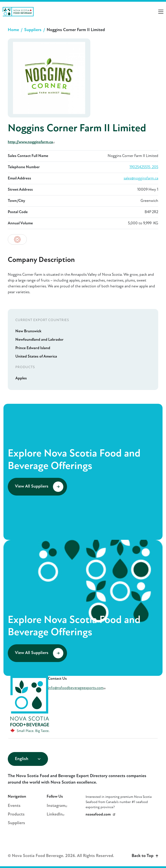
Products (16, 814)
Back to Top (145, 856)
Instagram (58, 806)
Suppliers (33, 30)
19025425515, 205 (144, 167)
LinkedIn (56, 814)
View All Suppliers (39, 487)
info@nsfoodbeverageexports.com (77, 688)
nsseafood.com (101, 815)
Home (13, 30)
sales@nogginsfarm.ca (141, 178)
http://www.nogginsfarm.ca (32, 142)
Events (14, 806)
